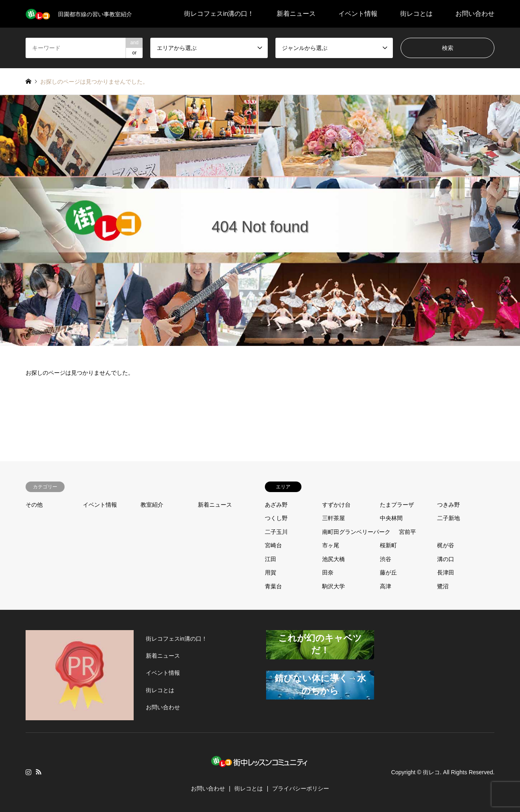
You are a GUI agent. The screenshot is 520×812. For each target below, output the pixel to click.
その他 (34, 505)
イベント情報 (358, 14)
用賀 (271, 572)
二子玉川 (276, 532)
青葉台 (273, 586)
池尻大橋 (334, 559)
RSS (39, 772)
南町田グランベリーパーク (356, 532)
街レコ (431, 772)
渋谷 (386, 559)
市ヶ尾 (331, 545)
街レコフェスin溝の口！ (219, 14)
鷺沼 (443, 586)
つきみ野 (448, 505)
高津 (386, 586)
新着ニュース (296, 14)
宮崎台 (273, 545)
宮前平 (407, 532)
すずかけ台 (336, 505)
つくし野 (276, 518)
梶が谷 (446, 545)
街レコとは (416, 14)
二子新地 (448, 518)
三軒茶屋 (334, 518)
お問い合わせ (475, 14)
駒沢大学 (334, 586)
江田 (271, 559)
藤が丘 (388, 572)
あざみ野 (276, 505)
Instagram (28, 772)
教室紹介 (152, 505)
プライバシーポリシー (301, 788)
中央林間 (391, 518)
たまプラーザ (397, 505)
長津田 (446, 572)
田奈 (328, 572)
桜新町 (388, 545)
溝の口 (446, 559)
